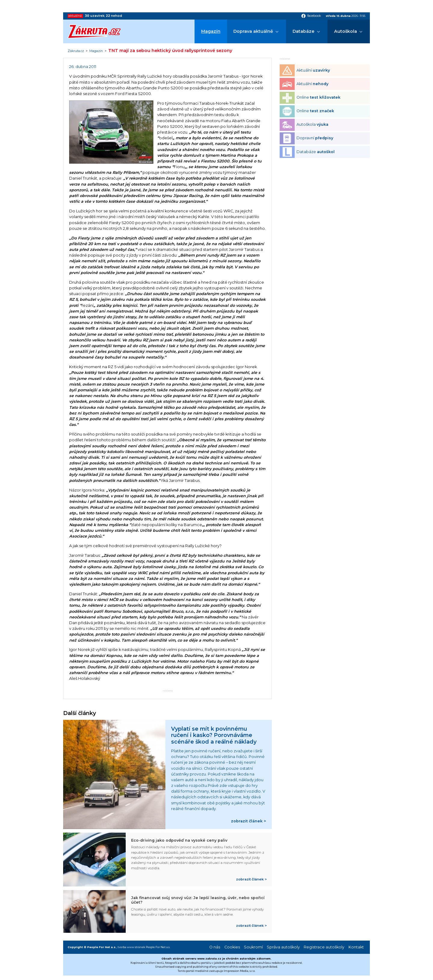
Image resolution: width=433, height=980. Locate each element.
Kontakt (356, 947)
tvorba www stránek (131, 947)
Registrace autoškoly (324, 947)
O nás (215, 947)
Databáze (304, 31)
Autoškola (345, 31)
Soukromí (253, 947)
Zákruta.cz (76, 51)
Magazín (211, 31)
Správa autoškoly (283, 947)
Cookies (232, 947)
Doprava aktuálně (253, 31)
